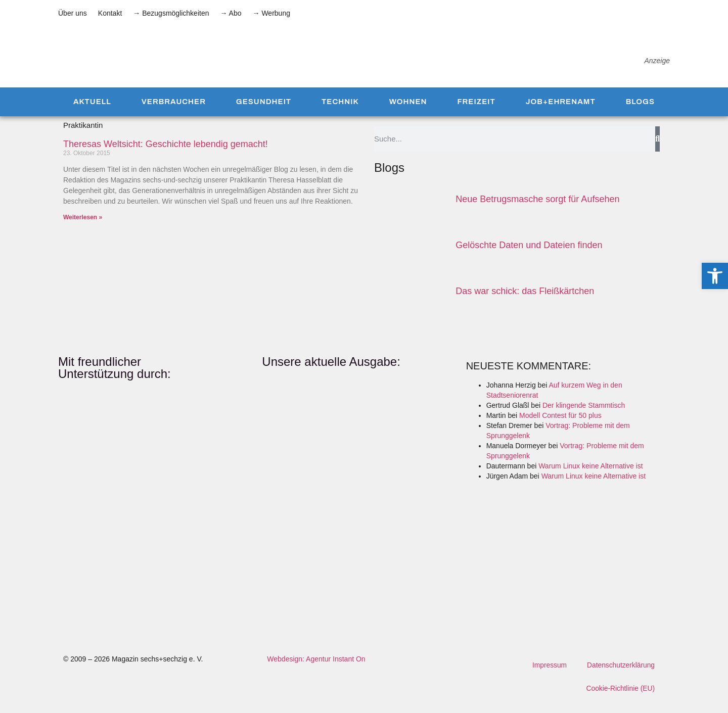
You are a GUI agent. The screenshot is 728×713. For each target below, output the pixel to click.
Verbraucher (174, 111)
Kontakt (110, 13)
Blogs (640, 111)
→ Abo (231, 13)
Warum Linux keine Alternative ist (590, 476)
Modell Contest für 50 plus (560, 425)
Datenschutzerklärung (620, 675)
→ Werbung (271, 13)
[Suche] (657, 148)
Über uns (73, 13)
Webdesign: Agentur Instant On (316, 669)
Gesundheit (264, 111)
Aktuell (92, 111)
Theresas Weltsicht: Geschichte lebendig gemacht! (166, 153)
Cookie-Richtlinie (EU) (620, 698)
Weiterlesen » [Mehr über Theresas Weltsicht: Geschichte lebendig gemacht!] (83, 227)
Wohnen (408, 111)
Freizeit (476, 111)
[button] (715, 276)
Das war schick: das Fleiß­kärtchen (525, 301)
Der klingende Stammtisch (584, 415)
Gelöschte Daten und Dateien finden (529, 255)
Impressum (548, 675)
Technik (340, 111)
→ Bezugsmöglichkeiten (171, 13)
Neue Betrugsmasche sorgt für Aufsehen (537, 208)
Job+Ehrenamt (561, 111)
